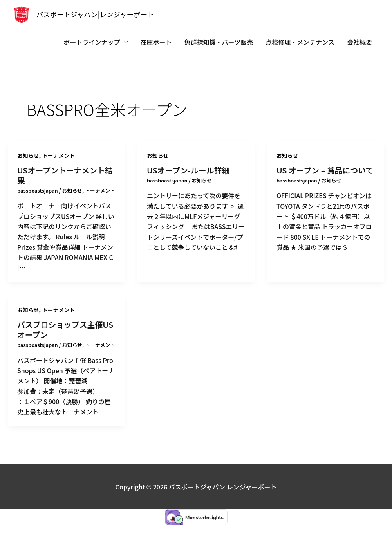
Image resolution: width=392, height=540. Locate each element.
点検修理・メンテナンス (300, 42)
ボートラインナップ (92, 42)
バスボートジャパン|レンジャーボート (96, 14)
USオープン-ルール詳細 (189, 170)
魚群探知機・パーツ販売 (219, 42)
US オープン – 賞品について (325, 170)
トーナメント (59, 155)
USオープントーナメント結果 (65, 175)
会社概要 (359, 42)
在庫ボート (156, 42)
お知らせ (28, 155)
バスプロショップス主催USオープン (66, 337)
